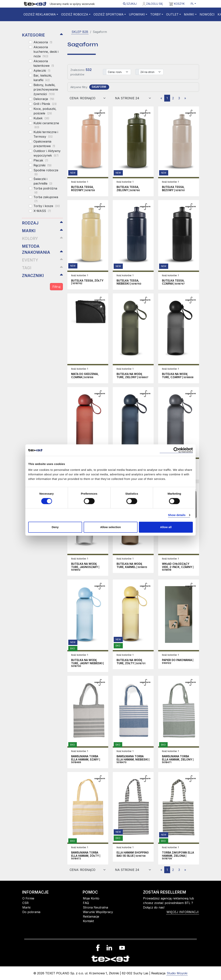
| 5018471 (178, 759)
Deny (55, 527)
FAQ (86, 903)
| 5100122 (178, 662)
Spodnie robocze (46, 172)
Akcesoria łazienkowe (44, 63)
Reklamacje (91, 916)
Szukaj (130, 4)
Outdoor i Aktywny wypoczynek (47, 153)
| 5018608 (178, 376)
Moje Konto (91, 898)
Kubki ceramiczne (46, 125)
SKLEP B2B (80, 32)
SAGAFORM (99, 87)
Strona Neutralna (95, 907)
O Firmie (28, 898)
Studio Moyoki (177, 973)
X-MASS (42, 211)
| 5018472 (86, 856)
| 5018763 (129, 282)
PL (192, 4)
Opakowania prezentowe (44, 144)
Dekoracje (44, 99)
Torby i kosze (47, 206)
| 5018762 (87, 282)
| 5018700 (88, 663)
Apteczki (42, 71)
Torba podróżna (45, 190)
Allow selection (110, 527)
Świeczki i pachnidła (43, 181)
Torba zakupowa (46, 199)
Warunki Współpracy (98, 912)
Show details (177, 515)
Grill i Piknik (45, 104)
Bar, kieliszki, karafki (43, 78)
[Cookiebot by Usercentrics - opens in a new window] (176, 450)
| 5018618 (178, 567)
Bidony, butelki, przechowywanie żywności (46, 89)
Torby (156, 14)
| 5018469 (86, 759)
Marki (189, 14)
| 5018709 (178, 856)
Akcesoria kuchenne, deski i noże (46, 52)
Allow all (166, 527)
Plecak (41, 160)
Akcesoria (43, 42)
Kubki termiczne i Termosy (46, 134)
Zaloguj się (153, 4)
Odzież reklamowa (40, 14)
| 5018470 (133, 759)
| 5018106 (85, 376)
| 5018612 (85, 567)
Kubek (41, 118)
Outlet (172, 14)
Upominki (137, 14)
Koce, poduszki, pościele (45, 111)
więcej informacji (183, 912)
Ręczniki (42, 165)
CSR (25, 903)
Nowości (207, 14)
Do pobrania (31, 912)
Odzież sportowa (109, 14)
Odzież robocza (75, 14)
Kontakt (88, 921)
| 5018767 (173, 282)
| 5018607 (132, 376)
